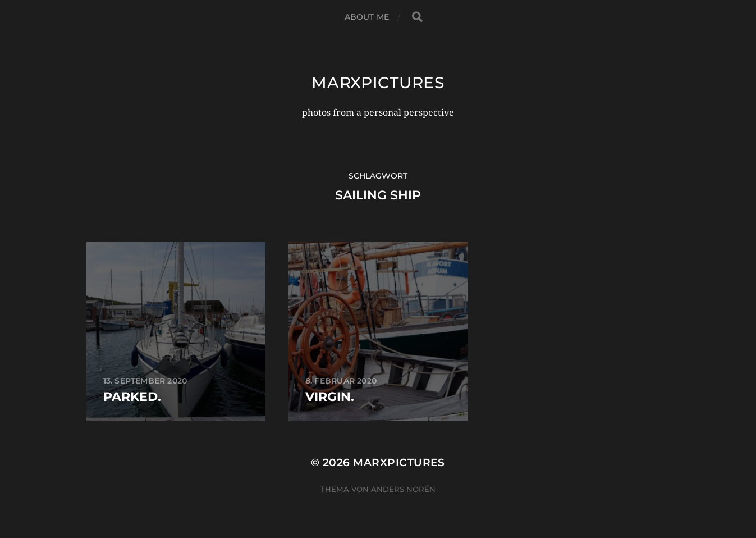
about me (367, 17)
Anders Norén (403, 489)
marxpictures (378, 83)
